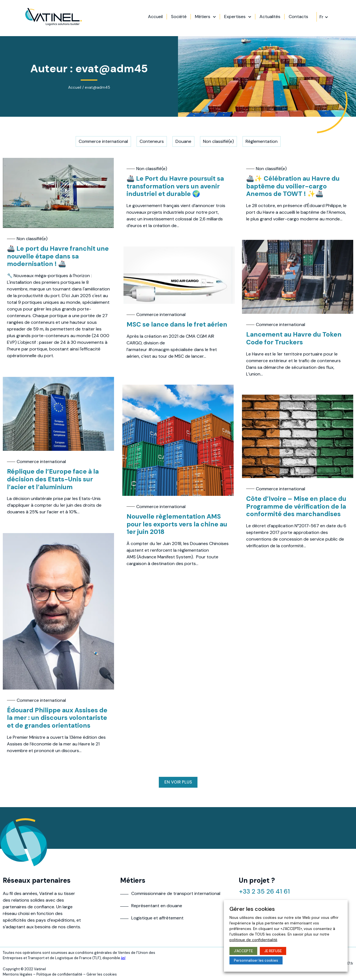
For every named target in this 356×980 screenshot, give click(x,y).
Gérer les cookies (102, 974)
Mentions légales (18, 974)
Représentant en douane (157, 906)
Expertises (260, 18)
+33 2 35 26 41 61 (265, 891)
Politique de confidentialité (59, 974)
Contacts (321, 18)
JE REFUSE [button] (273, 951)
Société (201, 18)
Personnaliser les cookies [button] (256, 960)
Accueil (178, 18)
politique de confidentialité (253, 940)
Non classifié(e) (32, 239)
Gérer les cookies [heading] (252, 909)
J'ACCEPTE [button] (243, 951)
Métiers (228, 18)
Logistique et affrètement (157, 918)
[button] (178, 782)
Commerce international (280, 324)
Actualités (292, 18)
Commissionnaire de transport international (176, 893)
